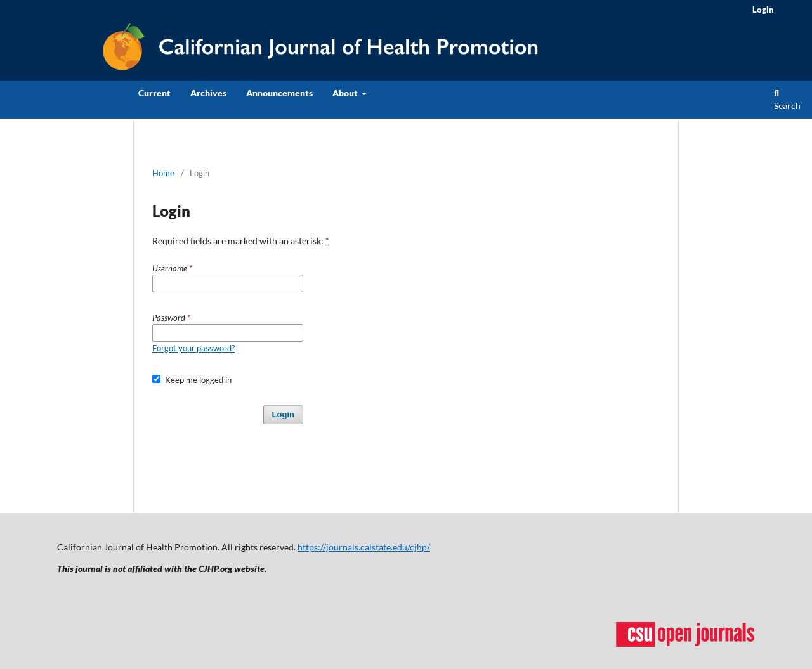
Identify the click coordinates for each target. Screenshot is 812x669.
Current (154, 93)
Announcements (279, 93)
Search (787, 100)
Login (763, 10)
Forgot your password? (193, 348)
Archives (208, 93)
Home (163, 173)
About (346, 93)
